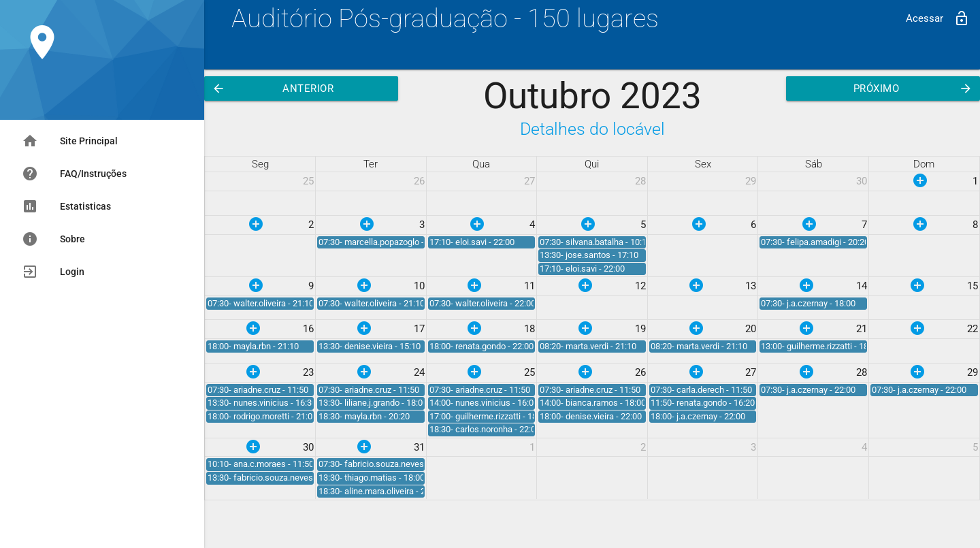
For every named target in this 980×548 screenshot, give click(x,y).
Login (53, 272)
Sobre (53, 239)
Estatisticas (66, 206)
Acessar (938, 18)
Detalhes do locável (592, 129)
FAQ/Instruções (74, 174)
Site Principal (70, 141)
